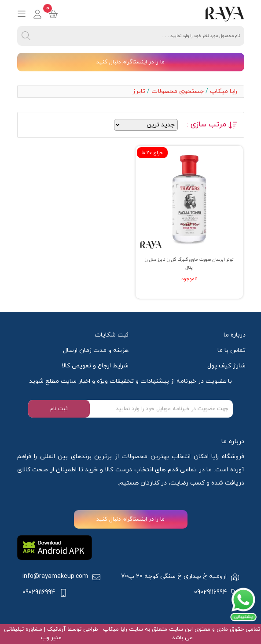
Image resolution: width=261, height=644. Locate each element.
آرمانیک (55, 629)
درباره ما (235, 335)
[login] (37, 14)
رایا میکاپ (224, 91)
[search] (26, 36)
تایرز (139, 91)
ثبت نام (59, 409)
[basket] (53, 14)
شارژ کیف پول (226, 366)
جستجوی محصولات (178, 91)
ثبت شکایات (112, 335)
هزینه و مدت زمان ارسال (96, 350)
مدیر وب (51, 638)
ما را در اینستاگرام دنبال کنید (130, 62)
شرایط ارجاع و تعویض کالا (95, 366)
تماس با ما (232, 350)
